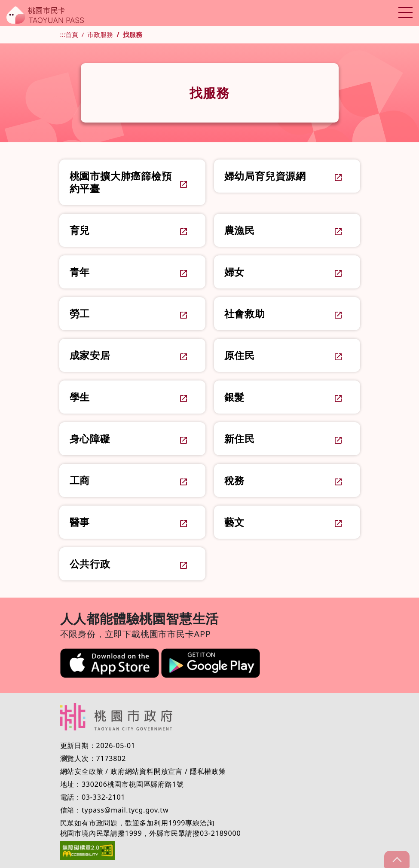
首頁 (72, 34)
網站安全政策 (82, 771)
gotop (397, 859)
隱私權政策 (208, 771)
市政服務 (100, 34)
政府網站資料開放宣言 (147, 771)
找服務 (133, 34)
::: (63, 34)
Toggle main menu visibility (405, 11)
